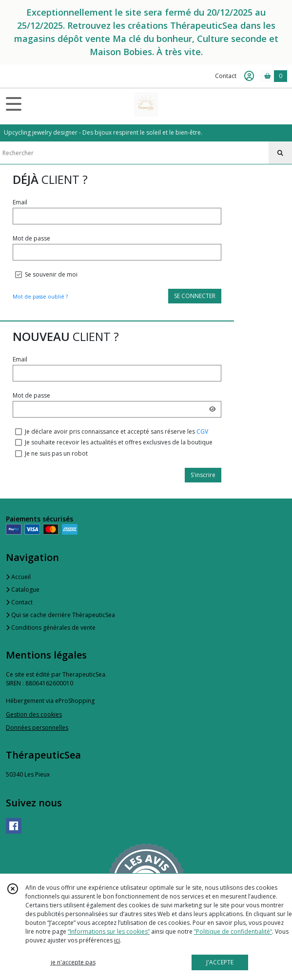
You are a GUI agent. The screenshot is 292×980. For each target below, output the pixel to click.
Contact (226, 76)
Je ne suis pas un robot (56, 453)
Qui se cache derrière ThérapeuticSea (60, 615)
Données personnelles (37, 728)
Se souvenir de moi (51, 274)
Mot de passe (31, 238)
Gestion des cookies (34, 714)
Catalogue (23, 590)
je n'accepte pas (73, 962)
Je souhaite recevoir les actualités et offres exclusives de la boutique (119, 442)
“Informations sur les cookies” (109, 931)
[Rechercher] (280, 153)
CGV (202, 431)
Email (20, 202)
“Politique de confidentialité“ (233, 931)
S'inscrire (203, 475)
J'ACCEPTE (220, 962)
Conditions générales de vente (51, 628)
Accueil (18, 577)
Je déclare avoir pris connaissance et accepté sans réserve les (117, 431)
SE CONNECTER (195, 296)
